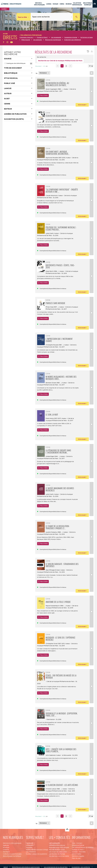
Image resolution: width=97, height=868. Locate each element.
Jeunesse (6, 852)
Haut (67, 829)
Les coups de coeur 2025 (58, 852)
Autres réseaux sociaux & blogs (37, 850)
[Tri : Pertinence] (44, 73)
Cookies (75, 852)
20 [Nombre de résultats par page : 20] (90, 66)
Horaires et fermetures (57, 845)
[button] (95, 4)
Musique (6, 847)
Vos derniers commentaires (59, 856)
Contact (79, 843)
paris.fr (6, 867)
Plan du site (76, 858)
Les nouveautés (54, 843)
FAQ (73, 843)
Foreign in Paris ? (78, 850)
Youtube (29, 847)
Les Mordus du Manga (57, 854)
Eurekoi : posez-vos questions (37, 854)
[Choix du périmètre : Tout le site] (24, 17)
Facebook (30, 843)
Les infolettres (31, 852)
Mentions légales (78, 856)
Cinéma (6, 850)
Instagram (30, 845)
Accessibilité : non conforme (81, 867)
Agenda (6, 845)
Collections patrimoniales (12, 854)
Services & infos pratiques (12, 843)
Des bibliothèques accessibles (83, 847)
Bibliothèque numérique (12, 856)
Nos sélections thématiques (59, 847)
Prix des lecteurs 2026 (57, 850)
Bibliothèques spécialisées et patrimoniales (26, 867)
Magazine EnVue (78, 845)
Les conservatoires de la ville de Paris (56, 867)
